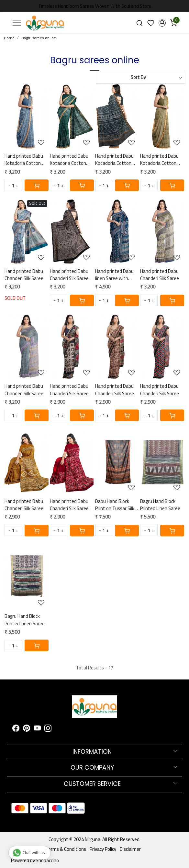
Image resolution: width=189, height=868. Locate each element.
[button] (162, 23)
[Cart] (37, 185)
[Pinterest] (27, 729)
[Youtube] (37, 729)
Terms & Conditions (66, 849)
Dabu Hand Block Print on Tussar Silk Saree (115, 505)
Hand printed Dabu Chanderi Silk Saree (24, 275)
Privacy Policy (103, 849)
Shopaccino (47, 860)
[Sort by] (140, 77)
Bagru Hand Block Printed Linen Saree (160, 505)
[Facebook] (16, 729)
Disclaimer (130, 849)
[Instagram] (48, 729)
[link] (140, 23)
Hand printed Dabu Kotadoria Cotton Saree (24, 160)
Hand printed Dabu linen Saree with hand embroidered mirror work (114, 275)
